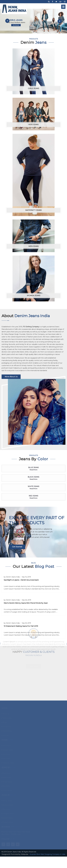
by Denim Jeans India (12, 577)
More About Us (11, 377)
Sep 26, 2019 (26, 600)
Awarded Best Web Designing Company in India (47, 854)
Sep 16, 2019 (26, 577)
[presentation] (7, 21)
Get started (17, 547)
